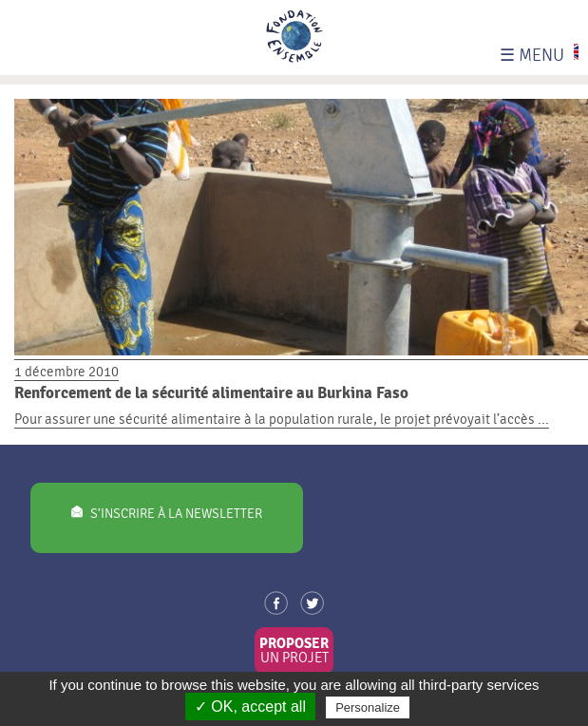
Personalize (368, 707)
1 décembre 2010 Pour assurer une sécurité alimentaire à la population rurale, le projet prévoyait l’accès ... (301, 385)
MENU (532, 55)
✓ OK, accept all (250, 707)
